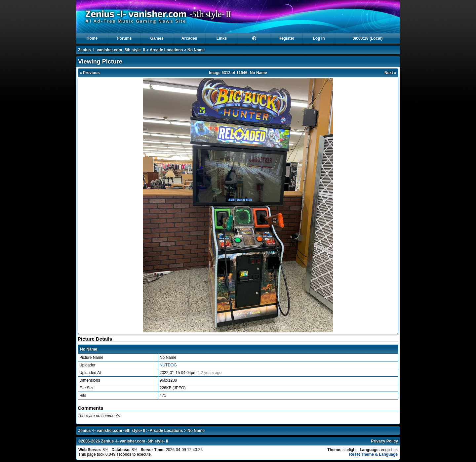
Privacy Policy (385, 441)
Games (157, 38)
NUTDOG (168, 365)
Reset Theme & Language (373, 454)
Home (92, 38)
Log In (319, 38)
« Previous (90, 73)
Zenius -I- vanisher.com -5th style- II (112, 50)
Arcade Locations (166, 50)
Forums (124, 38)
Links (222, 38)
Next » (390, 73)
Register (286, 38)
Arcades (189, 38)
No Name (196, 50)
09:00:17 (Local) (368, 38)
